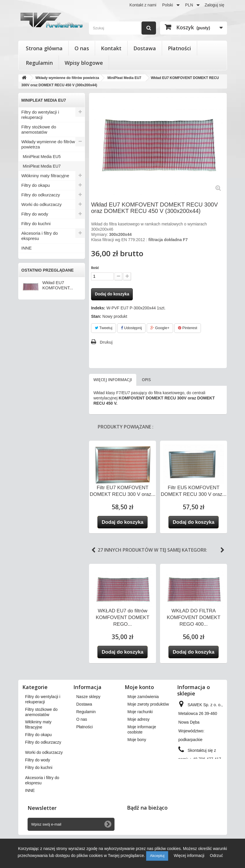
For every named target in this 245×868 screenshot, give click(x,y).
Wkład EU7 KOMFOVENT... (58, 285)
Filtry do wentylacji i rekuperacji (40, 115)
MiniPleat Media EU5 (42, 157)
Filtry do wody (35, 214)
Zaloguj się (215, 5)
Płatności (179, 48)
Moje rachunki (140, 712)
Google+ (160, 328)
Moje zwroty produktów (148, 704)
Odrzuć (216, 856)
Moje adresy (139, 719)
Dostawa (145, 48)
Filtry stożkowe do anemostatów (39, 129)
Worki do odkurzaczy (42, 204)
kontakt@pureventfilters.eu (203, 779)
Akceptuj (157, 856)
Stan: (96, 316)
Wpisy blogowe (84, 63)
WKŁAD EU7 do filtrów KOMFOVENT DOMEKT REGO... (122, 617)
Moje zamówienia (143, 697)
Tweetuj (104, 328)
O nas (82, 48)
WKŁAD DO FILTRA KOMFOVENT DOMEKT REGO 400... (194, 617)
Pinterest (188, 328)
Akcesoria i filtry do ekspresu (40, 236)
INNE (27, 248)
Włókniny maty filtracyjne (45, 176)
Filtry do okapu (36, 185)
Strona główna (44, 48)
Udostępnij (131, 328)
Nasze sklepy (88, 697)
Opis (146, 380)
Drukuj (106, 342)
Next (222, 550)
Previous (93, 550)
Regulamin (39, 63)
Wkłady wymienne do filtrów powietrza (48, 144)
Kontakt (111, 48)
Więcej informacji (113, 380)
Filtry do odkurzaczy (41, 195)
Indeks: (98, 308)
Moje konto (139, 687)
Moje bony (137, 740)
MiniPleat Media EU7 (42, 166)
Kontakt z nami (143, 5)
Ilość (95, 268)
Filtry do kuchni (36, 224)
